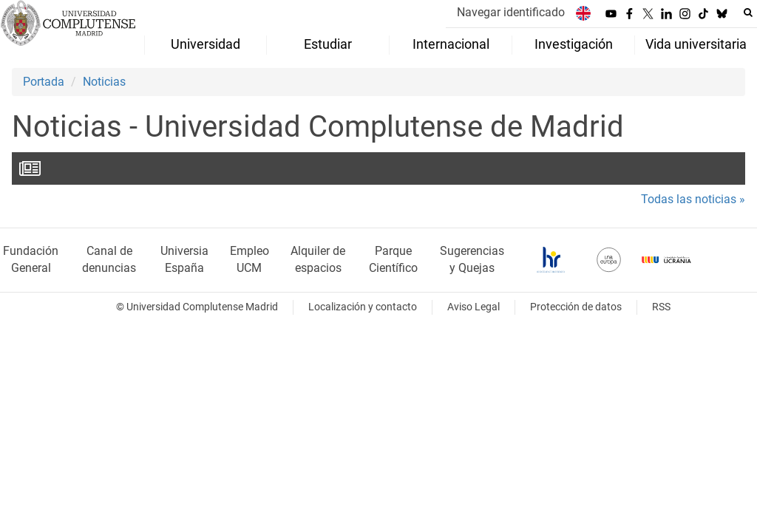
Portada (44, 82)
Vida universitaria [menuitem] (696, 44)
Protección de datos (576, 307)
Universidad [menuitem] (206, 44)
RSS (661, 307)
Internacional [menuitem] (451, 44)
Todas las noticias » (693, 199)
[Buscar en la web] (748, 13)
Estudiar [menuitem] (328, 44)
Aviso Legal (473, 307)
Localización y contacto (363, 307)
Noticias (104, 82)
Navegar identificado (511, 12)
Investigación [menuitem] (574, 44)
